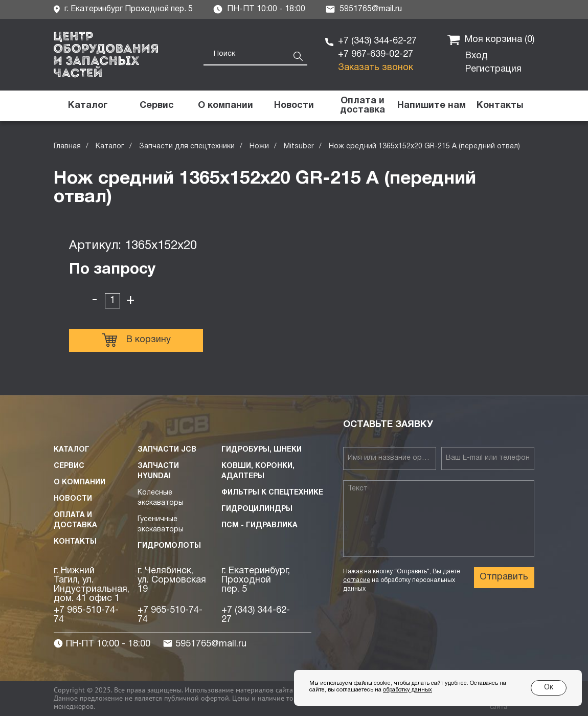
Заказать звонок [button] (376, 68)
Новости (73, 499)
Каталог (110, 147)
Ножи (259, 147)
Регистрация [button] (493, 69)
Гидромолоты (169, 546)
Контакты (75, 542)
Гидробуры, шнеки (262, 450)
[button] (431, 106)
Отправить (504, 577)
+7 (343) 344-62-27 (377, 41)
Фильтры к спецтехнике (272, 493)
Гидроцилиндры (257, 509)
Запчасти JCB (167, 450)
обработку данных (408, 690)
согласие (357, 580)
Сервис (69, 466)
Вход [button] (477, 56)
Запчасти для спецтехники (187, 147)
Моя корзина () (491, 40)
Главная (67, 147)
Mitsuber (299, 147)
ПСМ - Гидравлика (259, 525)
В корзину (136, 340)
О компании (80, 483)
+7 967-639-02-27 (376, 54)
